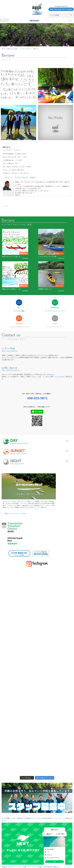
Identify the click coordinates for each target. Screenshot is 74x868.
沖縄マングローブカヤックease (15, 514)
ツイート (6, 206)
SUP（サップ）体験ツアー (26, 501)
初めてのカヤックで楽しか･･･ (12, 257)
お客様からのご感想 (12, 49)
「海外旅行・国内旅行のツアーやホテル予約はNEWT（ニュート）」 (39, 818)
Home (3, 49)
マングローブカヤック (25, 49)
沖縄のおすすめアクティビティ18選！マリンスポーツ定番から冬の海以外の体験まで (31, 867)
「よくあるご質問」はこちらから (53, 377)
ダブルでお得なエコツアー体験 (34, 507)
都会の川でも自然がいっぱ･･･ (12, 289)
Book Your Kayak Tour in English (61, 9)
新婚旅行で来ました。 (46, 289)
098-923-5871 (34, 21)
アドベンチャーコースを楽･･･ (48, 257)
